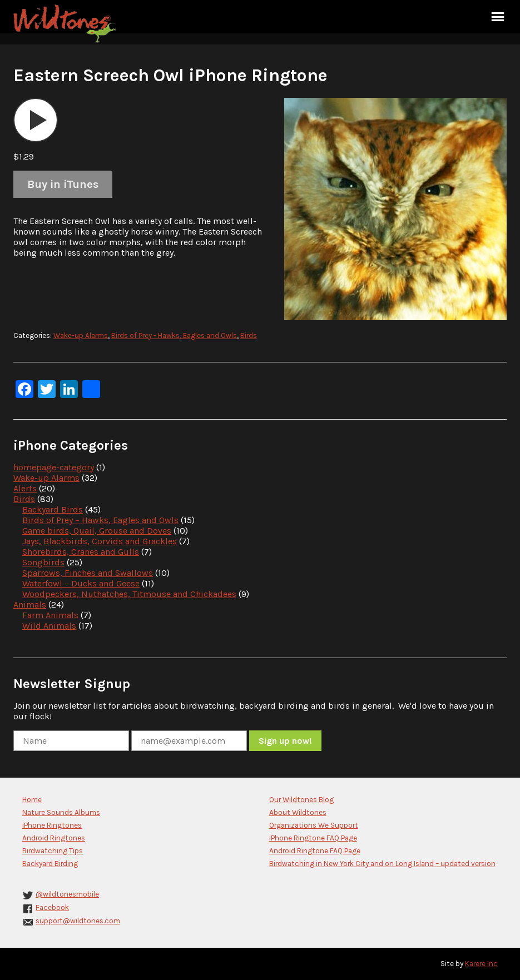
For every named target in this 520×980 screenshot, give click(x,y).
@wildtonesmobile (67, 894)
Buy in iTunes (63, 184)
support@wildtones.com (78, 921)
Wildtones (66, 24)
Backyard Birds (53, 509)
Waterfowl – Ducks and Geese (81, 583)
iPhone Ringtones (52, 825)
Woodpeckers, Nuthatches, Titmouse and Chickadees (129, 594)
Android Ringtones (54, 838)
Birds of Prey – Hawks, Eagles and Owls (100, 520)
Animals (30, 605)
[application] (36, 120)
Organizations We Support (314, 825)
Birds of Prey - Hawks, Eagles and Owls (174, 335)
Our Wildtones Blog (301, 800)
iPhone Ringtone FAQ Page (313, 838)
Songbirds (43, 562)
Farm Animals (50, 615)
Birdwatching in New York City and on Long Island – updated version (382, 864)
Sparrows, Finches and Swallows (88, 573)
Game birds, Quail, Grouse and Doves (97, 531)
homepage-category (54, 467)
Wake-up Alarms (81, 335)
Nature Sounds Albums (61, 812)
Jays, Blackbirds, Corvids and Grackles (100, 541)
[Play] (36, 120)
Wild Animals (49, 626)
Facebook (52, 907)
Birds (249, 335)
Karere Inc (481, 964)
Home (32, 800)
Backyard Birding (50, 864)
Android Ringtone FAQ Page (315, 851)
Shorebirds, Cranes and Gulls (81, 552)
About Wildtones (298, 812)
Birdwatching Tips (53, 851)
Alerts (25, 488)
